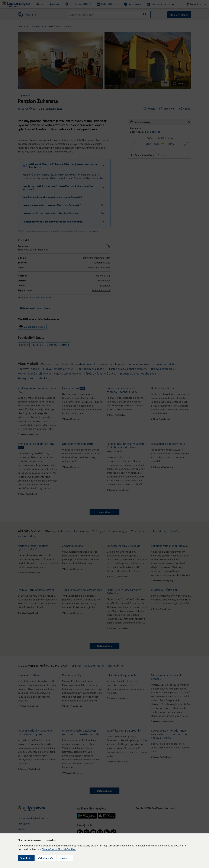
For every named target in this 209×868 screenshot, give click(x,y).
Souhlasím (26, 858)
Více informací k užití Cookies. (59, 849)
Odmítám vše (46, 858)
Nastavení (65, 858)
